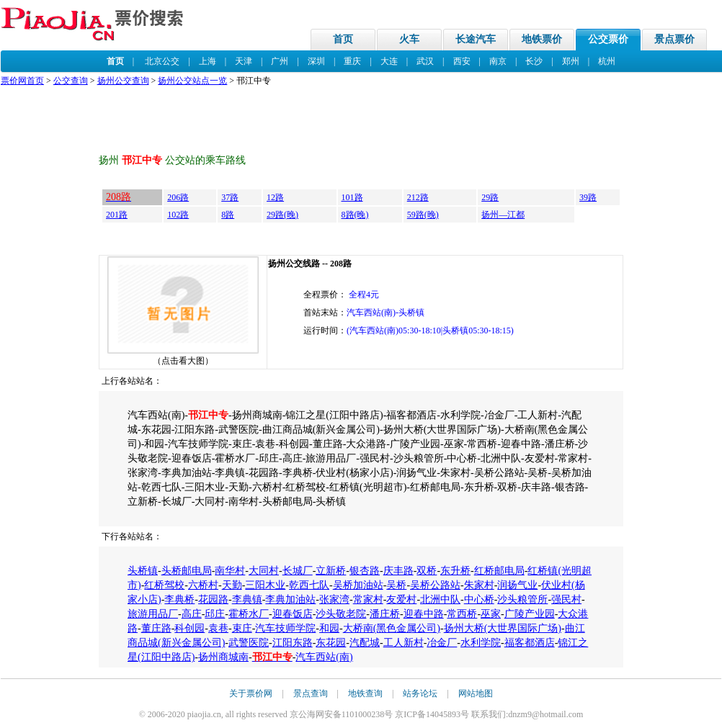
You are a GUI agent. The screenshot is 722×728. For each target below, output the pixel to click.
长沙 (534, 61)
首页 (343, 39)
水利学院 (481, 643)
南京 (498, 61)
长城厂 (298, 571)
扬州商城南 (223, 657)
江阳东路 (293, 643)
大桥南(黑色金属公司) (392, 628)
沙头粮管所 (522, 599)
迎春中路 (424, 614)
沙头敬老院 (341, 614)
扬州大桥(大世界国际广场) (503, 628)
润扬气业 (517, 585)
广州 (280, 61)
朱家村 (479, 585)
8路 (228, 215)
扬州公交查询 (123, 81)
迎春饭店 (293, 614)
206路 (178, 197)
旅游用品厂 (153, 614)
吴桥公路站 (435, 585)
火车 (409, 39)
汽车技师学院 (285, 628)
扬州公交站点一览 (192, 81)
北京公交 (162, 61)
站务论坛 (420, 693)
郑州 (571, 61)
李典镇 (247, 599)
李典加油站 (290, 599)
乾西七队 (309, 585)
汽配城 (365, 643)
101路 (352, 197)
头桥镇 (143, 571)
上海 (208, 61)
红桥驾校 (164, 585)
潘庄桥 (385, 614)
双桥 (427, 571)
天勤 (232, 585)
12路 (275, 197)
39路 (588, 197)
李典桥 (179, 599)
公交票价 (608, 39)
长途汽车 (476, 39)
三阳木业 (265, 585)
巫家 (491, 614)
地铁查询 (365, 693)
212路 (418, 197)
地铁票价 (542, 39)
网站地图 (476, 693)
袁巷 (218, 628)
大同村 (264, 571)
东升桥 (455, 571)
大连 (389, 61)
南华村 (230, 571)
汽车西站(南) (324, 657)
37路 (230, 197)
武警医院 (249, 643)
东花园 (331, 643)
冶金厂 (442, 643)
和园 (329, 628)
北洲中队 (440, 599)
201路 (117, 215)
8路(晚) (355, 215)
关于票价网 (251, 693)
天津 (244, 61)
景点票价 (674, 39)
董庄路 (156, 628)
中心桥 (479, 599)
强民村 (566, 599)
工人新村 (404, 643)
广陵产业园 (530, 614)
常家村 (368, 599)
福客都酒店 (530, 643)
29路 (490, 197)
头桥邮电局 (187, 571)
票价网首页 (22, 81)
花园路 (213, 599)
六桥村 (203, 585)
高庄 (192, 614)
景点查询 (311, 693)
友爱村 (401, 599)
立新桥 (331, 571)
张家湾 (334, 599)
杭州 (607, 61)
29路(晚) (282, 215)
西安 (462, 61)
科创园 (190, 628)
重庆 (352, 61)
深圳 (316, 61)
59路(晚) (423, 215)
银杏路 (365, 571)
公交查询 (71, 81)
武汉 (425, 61)
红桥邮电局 (499, 571)
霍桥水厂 (249, 614)
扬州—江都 (503, 215)
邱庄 (215, 614)
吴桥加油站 (358, 585)
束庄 (242, 628)
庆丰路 (398, 571)
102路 (178, 215)
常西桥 (462, 614)
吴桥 (396, 585)
